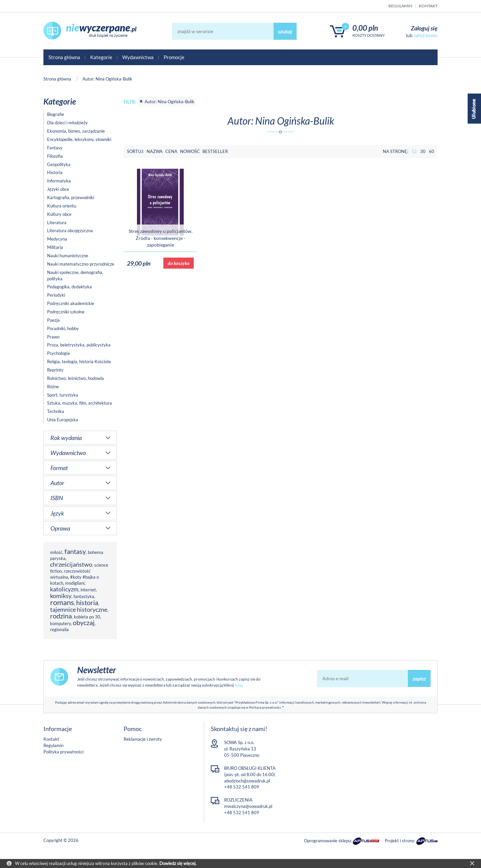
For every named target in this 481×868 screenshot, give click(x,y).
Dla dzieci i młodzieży (67, 123)
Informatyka (59, 181)
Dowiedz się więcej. (178, 863)
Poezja (53, 320)
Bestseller (215, 151)
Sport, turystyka (63, 395)
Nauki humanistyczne (68, 256)
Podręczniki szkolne (66, 312)
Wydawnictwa (138, 57)
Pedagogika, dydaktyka (69, 287)
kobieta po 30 (87, 617)
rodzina (61, 616)
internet (88, 590)
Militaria (55, 247)
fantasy (75, 551)
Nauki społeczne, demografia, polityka (75, 275)
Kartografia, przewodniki (71, 197)
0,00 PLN (365, 28)
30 (423, 151)
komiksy (61, 596)
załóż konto (426, 35)
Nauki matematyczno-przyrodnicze (81, 264)
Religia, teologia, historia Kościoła (79, 361)
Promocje (174, 57)
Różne (53, 387)
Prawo (53, 337)
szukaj (285, 31)
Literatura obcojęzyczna (70, 231)
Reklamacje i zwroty (143, 739)
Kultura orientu (62, 206)
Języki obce (58, 189)
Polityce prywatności (265, 707)
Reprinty (55, 370)
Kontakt (428, 6)
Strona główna (64, 57)
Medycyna (57, 239)
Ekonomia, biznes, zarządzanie (76, 131)
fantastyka (84, 596)
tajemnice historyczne (79, 609)
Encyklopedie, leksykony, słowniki (79, 139)
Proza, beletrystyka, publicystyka (79, 345)
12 (414, 151)
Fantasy (55, 148)
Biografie (56, 114)
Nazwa (155, 151)
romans (62, 602)
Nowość (190, 151)
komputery (60, 623)
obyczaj (84, 623)
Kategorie (101, 57)
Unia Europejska (63, 420)
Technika (56, 411)
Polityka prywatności (63, 752)
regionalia (59, 629)
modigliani (75, 583)
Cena (171, 151)
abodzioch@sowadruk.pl (247, 781)
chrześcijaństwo (71, 564)
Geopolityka (59, 164)
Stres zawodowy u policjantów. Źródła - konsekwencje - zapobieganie (161, 238)
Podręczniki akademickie (71, 303)
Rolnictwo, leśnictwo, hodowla (75, 378)
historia (87, 603)
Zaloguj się (424, 28)
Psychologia (58, 353)
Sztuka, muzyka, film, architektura (79, 403)
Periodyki (56, 295)
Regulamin (400, 6)
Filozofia (55, 156)
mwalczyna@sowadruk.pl (248, 806)
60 (432, 151)
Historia (55, 172)
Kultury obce (59, 214)
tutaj (238, 685)
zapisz (419, 678)
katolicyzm (64, 589)
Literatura (57, 223)
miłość (56, 552)
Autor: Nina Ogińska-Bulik (167, 102)
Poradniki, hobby (63, 328)
